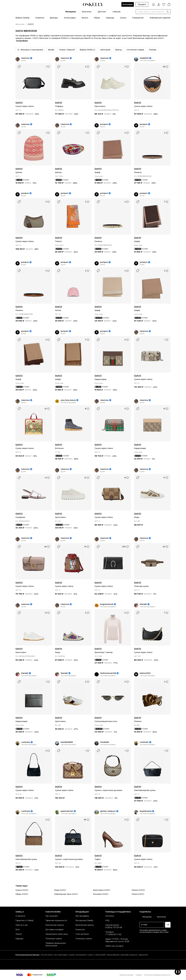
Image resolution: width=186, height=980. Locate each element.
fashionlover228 (108, 673)
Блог (18, 930)
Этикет (19, 934)
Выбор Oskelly (22, 18)
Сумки (123, 18)
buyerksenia (146, 811)
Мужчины (87, 12)
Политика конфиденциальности (157, 975)
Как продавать (82, 916)
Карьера (19, 939)
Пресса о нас (22, 925)
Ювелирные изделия (160, 18)
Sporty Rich (144, 955)
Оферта (139, 975)
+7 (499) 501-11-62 (113, 934)
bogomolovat (107, 604)
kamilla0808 (67, 742)
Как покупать (52, 916)
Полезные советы (54, 939)
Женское (20, 24)
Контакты (110, 916)
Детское (102, 12)
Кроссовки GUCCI (102, 890)
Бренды (54, 18)
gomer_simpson (108, 811)
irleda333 (144, 58)
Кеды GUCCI (60, 890)
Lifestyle (117, 12)
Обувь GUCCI (22, 894)
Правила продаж (127, 975)
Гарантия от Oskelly (25, 920)
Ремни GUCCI (138, 890)
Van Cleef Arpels (61, 955)
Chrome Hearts (47, 955)
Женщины (71, 12)
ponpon (104, 124)
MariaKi (143, 604)
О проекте (20, 916)
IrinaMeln (105, 742)
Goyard (71, 955)
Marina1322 (145, 673)
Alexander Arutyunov (129, 955)
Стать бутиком (82, 934)
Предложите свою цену (57, 934)
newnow (25, 58)
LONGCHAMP (100, 955)
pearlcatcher (67, 811)
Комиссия (80, 930)
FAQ (107, 920)
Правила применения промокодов (56, 944)
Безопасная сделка (55, 925)
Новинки (40, 18)
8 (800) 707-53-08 (114, 927)
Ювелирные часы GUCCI (66, 894)
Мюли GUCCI (138, 894)
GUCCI (19, 103)
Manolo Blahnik (113, 955)
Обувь (97, 18)
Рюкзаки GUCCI (101, 894)
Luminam (26, 742)
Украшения (138, 18)
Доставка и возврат (55, 930)
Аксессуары (70, 18)
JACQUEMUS (81, 955)
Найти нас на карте (114, 946)
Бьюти (85, 18)
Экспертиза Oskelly (84, 920)
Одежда (110, 18)
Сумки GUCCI (22, 890)
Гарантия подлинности (56, 920)
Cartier (90, 955)
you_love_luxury (68, 400)
